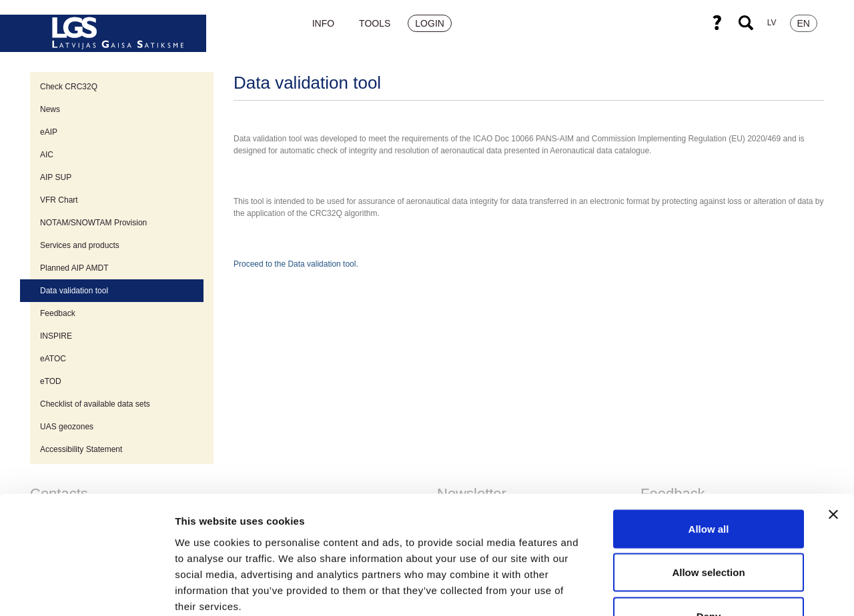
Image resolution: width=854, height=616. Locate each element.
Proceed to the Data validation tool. (296, 264)
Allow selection (708, 485)
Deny (709, 528)
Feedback (58, 313)
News (50, 109)
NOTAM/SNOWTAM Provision (93, 223)
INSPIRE (56, 336)
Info (323, 23)
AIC (47, 155)
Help (717, 23)
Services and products (80, 245)
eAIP (49, 132)
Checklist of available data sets (95, 404)
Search (746, 23)
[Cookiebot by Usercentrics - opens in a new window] (86, 590)
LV (772, 23)
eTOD (51, 381)
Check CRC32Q (69, 87)
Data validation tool (74, 291)
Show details (700, 590)
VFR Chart (59, 200)
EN (804, 23)
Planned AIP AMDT (74, 268)
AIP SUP (56, 177)
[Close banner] (833, 427)
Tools (375, 23)
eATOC (53, 359)
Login (430, 23)
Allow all (709, 441)
